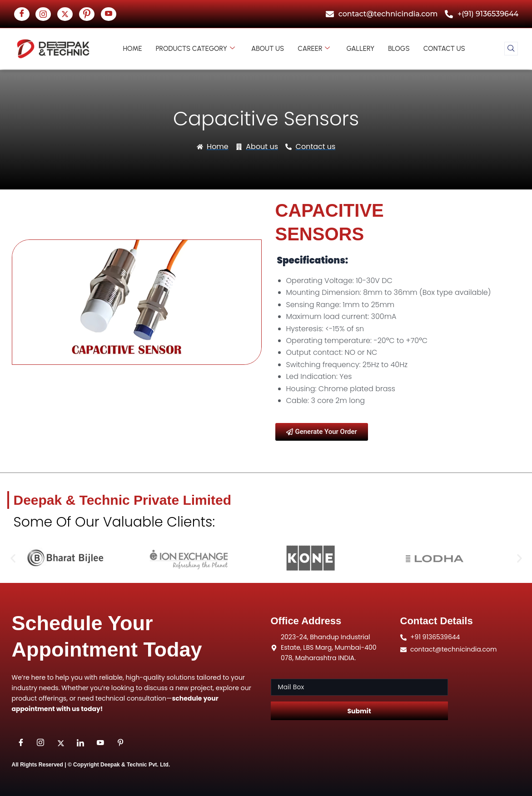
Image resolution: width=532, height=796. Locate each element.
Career (314, 49)
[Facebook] (22, 14)
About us (268, 49)
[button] (13, 559)
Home (133, 49)
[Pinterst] (87, 14)
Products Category (195, 49)
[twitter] (65, 14)
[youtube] (109, 14)
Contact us (444, 49)
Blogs (399, 49)
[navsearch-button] (511, 49)
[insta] (43, 14)
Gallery (360, 49)
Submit (359, 711)
